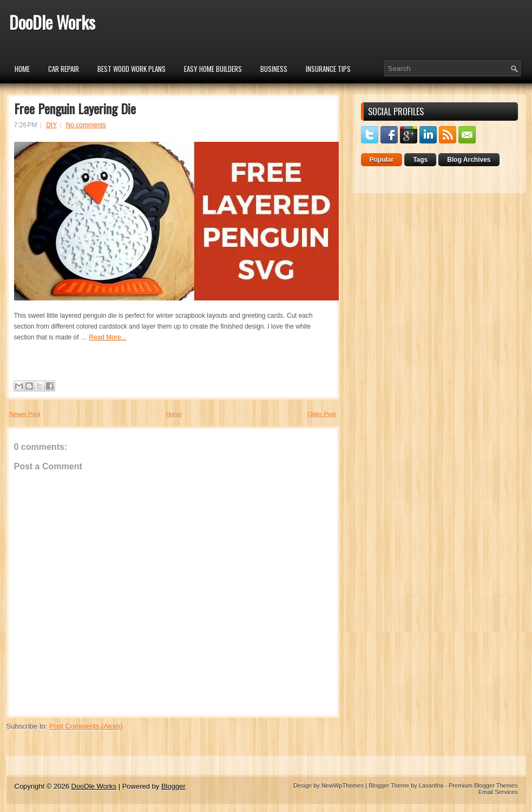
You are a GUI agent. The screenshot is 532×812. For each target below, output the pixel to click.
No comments (86, 125)
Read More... (107, 337)
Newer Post (25, 414)
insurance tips (328, 69)
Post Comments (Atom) (86, 726)
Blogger (173, 786)
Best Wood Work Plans (132, 69)
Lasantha (431, 785)
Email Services (498, 792)
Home (22, 69)
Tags (420, 160)
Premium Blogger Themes (483, 785)
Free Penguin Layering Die (75, 108)
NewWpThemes (343, 785)
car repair (64, 69)
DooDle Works (52, 22)
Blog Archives (469, 160)
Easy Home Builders (213, 69)
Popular (382, 160)
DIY (51, 125)
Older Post (322, 414)
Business (274, 69)
